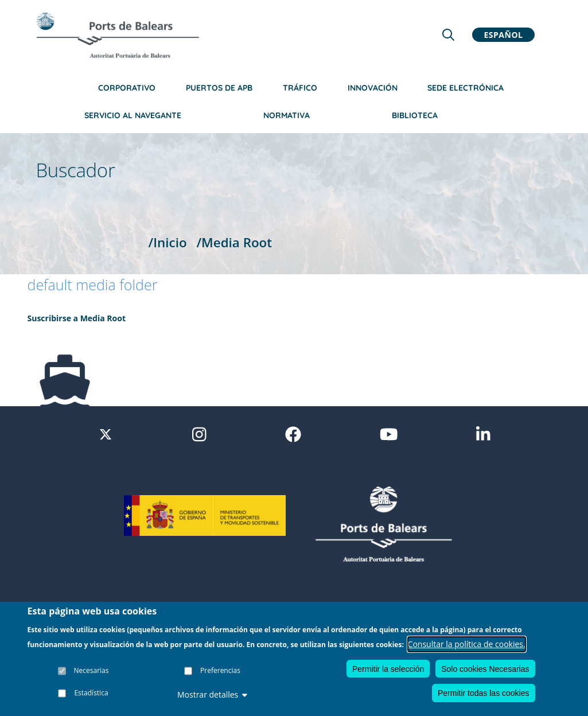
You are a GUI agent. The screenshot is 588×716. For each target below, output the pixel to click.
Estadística (91, 693)
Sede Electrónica (466, 88)
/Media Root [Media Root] (234, 242)
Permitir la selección (388, 670)
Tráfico (300, 88)
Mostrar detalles (212, 696)
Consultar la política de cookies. (467, 645)
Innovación (373, 88)
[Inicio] (118, 35)
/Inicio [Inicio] (168, 242)
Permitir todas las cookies (484, 694)
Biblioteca (415, 115)
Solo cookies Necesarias (485, 670)
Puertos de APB (219, 88)
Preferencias (220, 671)
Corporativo (127, 88)
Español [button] (504, 35)
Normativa (287, 115)
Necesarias (91, 671)
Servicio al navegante (133, 115)
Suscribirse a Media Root (77, 318)
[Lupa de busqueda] (448, 35)
